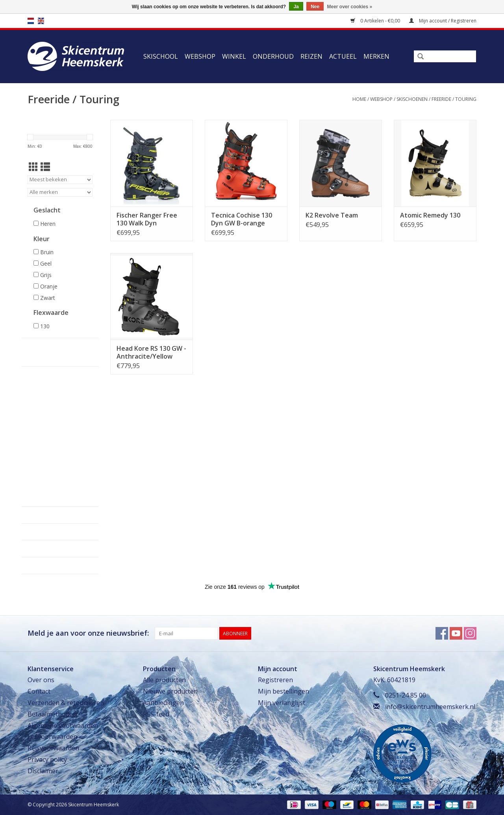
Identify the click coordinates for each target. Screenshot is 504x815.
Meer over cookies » (350, 7)
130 (45, 326)
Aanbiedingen (163, 703)
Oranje (49, 286)
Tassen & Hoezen (44, 452)
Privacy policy (47, 759)
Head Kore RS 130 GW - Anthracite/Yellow (151, 352)
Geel (46, 263)
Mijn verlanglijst (282, 703)
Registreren (275, 680)
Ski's (30, 383)
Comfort (37, 414)
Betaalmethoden (52, 714)
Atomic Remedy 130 (430, 215)
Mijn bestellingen (283, 691)
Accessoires (38, 445)
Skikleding (37, 437)
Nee (315, 7)
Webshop (200, 56)
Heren (48, 224)
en (41, 21)
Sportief (37, 407)
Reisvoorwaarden (53, 748)
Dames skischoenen (48, 428)
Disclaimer (43, 771)
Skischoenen (412, 99)
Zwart (48, 298)
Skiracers (35, 468)
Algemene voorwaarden (63, 726)
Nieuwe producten (170, 691)
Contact (39, 691)
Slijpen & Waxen (43, 475)
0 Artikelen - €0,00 (376, 21)
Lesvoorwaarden (52, 737)
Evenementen (41, 483)
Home (359, 99)
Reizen (311, 56)
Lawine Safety (40, 460)
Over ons (41, 680)
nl (31, 21)
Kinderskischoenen (47, 400)
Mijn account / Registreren (443, 21)
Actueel (343, 56)
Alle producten (164, 680)
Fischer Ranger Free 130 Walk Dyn (147, 219)
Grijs (46, 275)
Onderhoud (273, 56)
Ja (296, 7)
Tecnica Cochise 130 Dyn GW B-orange (242, 219)
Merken (376, 56)
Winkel (234, 56)
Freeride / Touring (454, 99)
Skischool (161, 56)
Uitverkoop (38, 498)
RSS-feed (156, 714)
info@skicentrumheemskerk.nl (430, 707)
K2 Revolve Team (332, 215)
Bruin (47, 252)
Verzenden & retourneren (66, 703)
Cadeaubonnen (42, 490)
